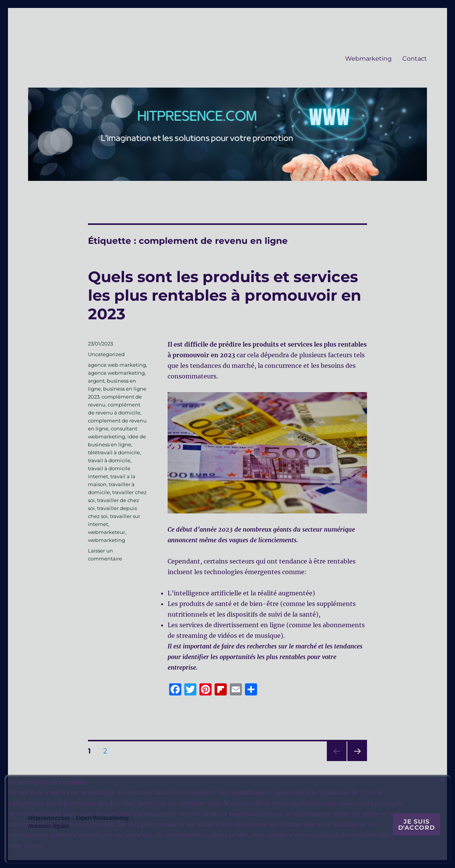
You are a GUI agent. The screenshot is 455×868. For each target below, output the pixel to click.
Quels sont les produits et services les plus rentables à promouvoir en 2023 (225, 295)
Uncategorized (106, 354)
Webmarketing (368, 59)
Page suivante (356, 761)
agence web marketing (117, 365)
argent (96, 381)
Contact (415, 59)
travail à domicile (109, 460)
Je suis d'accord (417, 825)
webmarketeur (107, 532)
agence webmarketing (116, 373)
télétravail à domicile (114, 452)
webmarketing (107, 540)
